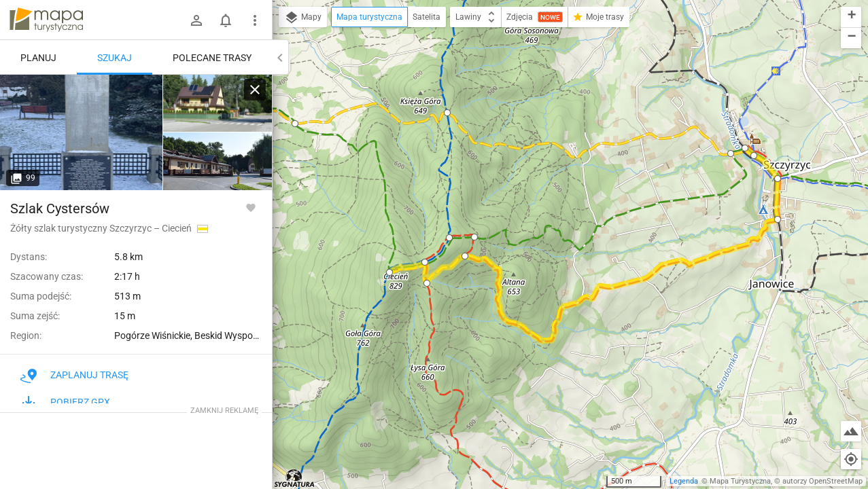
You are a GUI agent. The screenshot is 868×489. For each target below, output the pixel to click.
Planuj (38, 58)
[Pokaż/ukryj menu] (255, 20)
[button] (295, 124)
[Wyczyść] (255, 90)
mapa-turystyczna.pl (46, 20)
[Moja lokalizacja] (851, 459)
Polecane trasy (212, 58)
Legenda (684, 481)
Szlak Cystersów (60, 209)
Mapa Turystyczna (740, 481)
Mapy (303, 18)
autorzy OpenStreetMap (822, 481)
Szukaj (115, 58)
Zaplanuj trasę (74, 375)
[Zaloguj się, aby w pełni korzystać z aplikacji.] (251, 207)
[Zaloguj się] (196, 20)
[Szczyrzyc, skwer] (82, 132)
